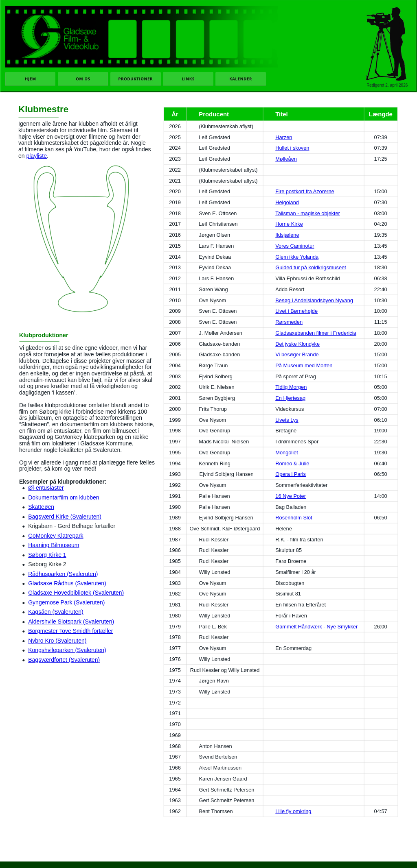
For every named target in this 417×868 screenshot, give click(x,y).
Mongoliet (287, 453)
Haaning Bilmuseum (54, 545)
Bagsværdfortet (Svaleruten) (64, 660)
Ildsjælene (287, 235)
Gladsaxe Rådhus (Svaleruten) (67, 583)
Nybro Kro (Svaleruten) (57, 641)
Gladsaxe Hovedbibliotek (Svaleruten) (76, 593)
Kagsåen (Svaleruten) (56, 612)
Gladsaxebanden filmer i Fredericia (316, 333)
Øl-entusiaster (46, 488)
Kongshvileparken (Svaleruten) (67, 650)
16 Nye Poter (291, 496)
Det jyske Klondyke (297, 344)
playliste (36, 156)
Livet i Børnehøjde (296, 311)
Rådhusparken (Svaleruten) (63, 574)
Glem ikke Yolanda (297, 257)
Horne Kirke (289, 224)
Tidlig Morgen (291, 387)
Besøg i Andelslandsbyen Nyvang (314, 300)
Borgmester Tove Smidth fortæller (70, 631)
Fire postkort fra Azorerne (305, 191)
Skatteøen (41, 507)
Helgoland (287, 202)
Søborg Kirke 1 (47, 555)
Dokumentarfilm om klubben (64, 497)
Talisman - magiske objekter (308, 213)
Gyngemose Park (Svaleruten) (66, 602)
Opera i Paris (291, 474)
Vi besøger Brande (297, 354)
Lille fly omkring (293, 811)
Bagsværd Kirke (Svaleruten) (65, 517)
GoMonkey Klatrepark (56, 536)
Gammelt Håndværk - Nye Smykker (316, 627)
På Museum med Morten (304, 365)
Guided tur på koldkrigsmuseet (311, 267)
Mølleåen (286, 159)
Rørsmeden (289, 322)
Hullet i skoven (292, 148)
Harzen (284, 137)
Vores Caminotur (295, 246)
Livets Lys (287, 420)
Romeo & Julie (292, 463)
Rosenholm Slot (294, 518)
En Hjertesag (290, 398)
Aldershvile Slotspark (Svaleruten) (71, 622)
